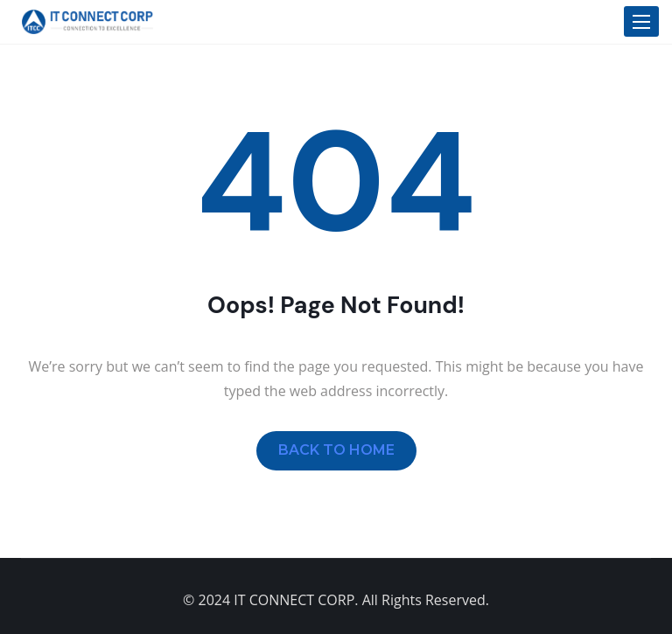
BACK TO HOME (336, 450)
